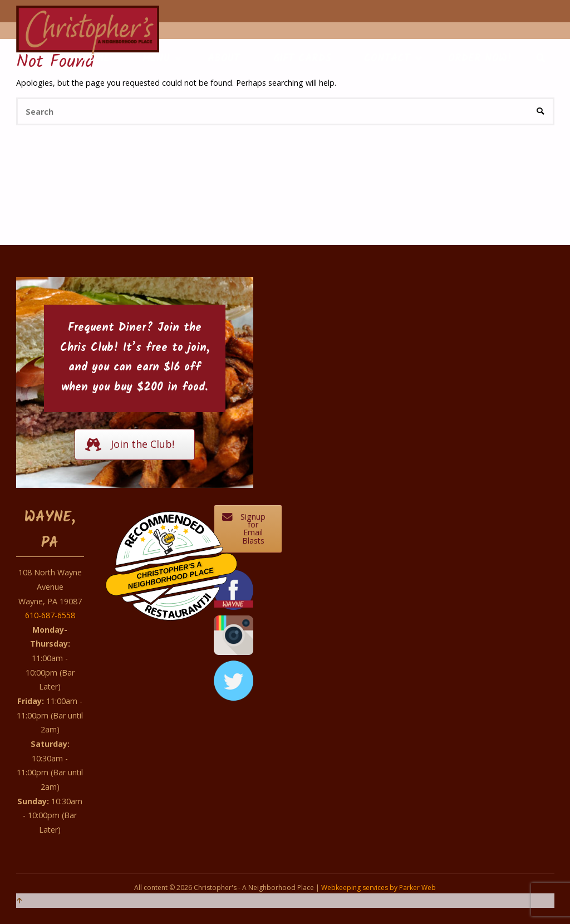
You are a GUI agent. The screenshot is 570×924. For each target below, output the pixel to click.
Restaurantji (178, 598)
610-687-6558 (50, 615)
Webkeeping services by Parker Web (379, 888)
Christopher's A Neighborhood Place (171, 575)
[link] (541, 59)
